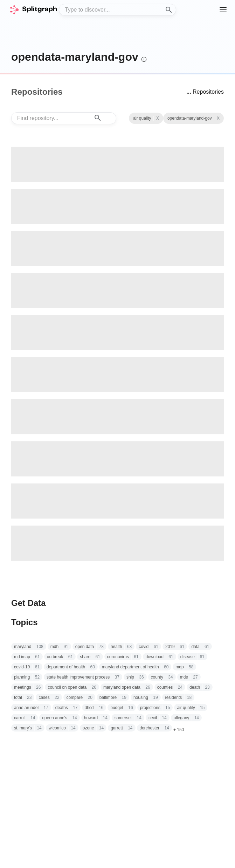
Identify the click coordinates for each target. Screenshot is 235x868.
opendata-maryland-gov (75, 57)
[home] (33, 10)
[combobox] (118, 10)
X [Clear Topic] (158, 118)
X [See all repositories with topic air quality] (218, 118)
